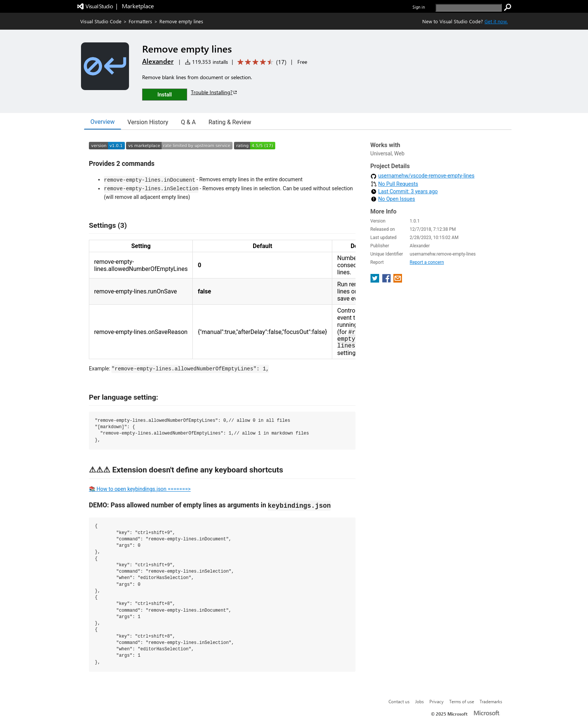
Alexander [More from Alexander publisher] (158, 61)
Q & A (188, 122)
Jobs (419, 701)
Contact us (399, 701)
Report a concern (427, 262)
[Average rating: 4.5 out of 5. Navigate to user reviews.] (261, 62)
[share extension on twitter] (376, 281)
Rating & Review (230, 122)
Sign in (419, 7)
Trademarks (491, 701)
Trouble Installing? (214, 92)
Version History (148, 122)
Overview (103, 122)
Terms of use (462, 701)
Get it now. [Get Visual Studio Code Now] (496, 21)
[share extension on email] (398, 281)
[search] (469, 8)
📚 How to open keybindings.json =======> (140, 489)
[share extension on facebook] (387, 281)
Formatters (140, 21)
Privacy (436, 701)
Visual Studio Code (101, 21)
